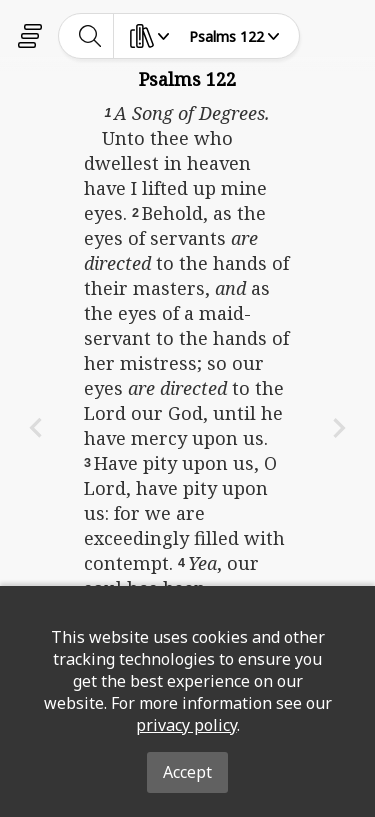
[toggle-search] (90, 36)
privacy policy (186, 725)
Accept (187, 772)
